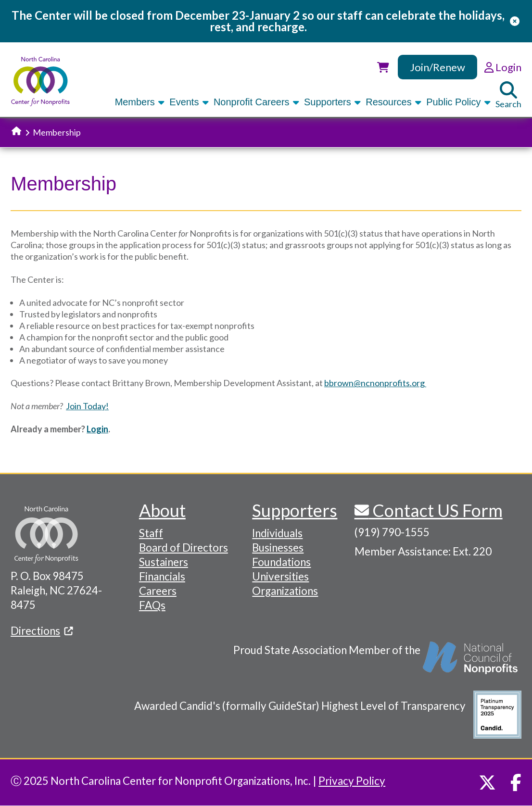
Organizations (285, 591)
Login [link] (503, 67)
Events (190, 102)
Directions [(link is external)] (42, 631)
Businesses (278, 548)
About (162, 510)
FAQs (152, 605)
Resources (394, 102)
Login (97, 429)
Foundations (281, 562)
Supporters (333, 102)
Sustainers (164, 562)
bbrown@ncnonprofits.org (375, 383)
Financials (162, 576)
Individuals (277, 533)
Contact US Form (436, 510)
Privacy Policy (352, 781)
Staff (151, 533)
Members (141, 102)
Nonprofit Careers (257, 102)
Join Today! (87, 406)
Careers (158, 591)
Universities (280, 576)
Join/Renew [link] (437, 67)
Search (508, 95)
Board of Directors (184, 548)
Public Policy (459, 102)
